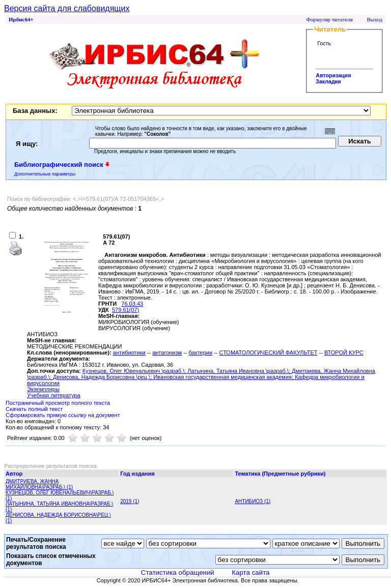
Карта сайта (250, 572)
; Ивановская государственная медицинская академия (221, 377)
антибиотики (129, 352)
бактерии (201, 352)
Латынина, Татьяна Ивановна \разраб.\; (240, 371)
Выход (374, 19)
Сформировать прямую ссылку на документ (63, 415)
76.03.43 (132, 304)
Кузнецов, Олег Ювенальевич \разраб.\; (135, 371)
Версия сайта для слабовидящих (67, 8)
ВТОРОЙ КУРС (344, 352)
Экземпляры (43, 389)
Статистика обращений (178, 572)
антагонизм (167, 352)
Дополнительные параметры (45, 174)
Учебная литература (54, 395)
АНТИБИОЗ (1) (253, 501)
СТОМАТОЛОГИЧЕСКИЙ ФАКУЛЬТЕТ (269, 352)
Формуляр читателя (329, 19)
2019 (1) (130, 501)
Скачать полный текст (34, 409)
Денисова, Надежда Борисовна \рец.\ (102, 377)
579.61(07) (125, 310)
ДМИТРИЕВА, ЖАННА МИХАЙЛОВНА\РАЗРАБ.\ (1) (39, 484)
